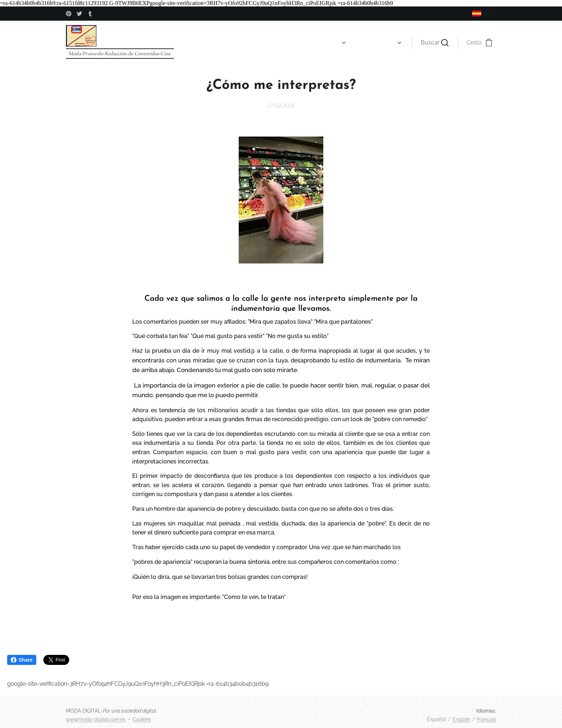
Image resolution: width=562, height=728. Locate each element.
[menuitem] (192, 43)
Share (22, 660)
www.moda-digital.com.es (96, 719)
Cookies (142, 719)
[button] (435, 43)
